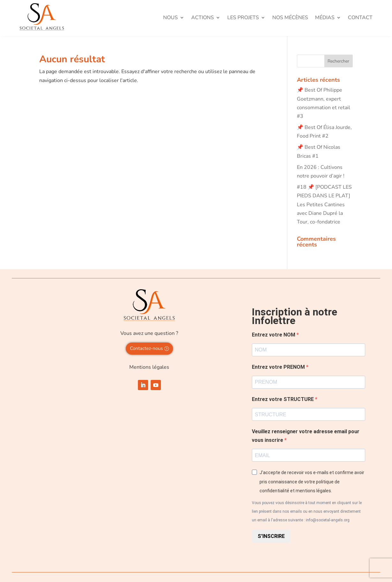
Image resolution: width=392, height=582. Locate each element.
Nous (170, 18)
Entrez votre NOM (274, 335)
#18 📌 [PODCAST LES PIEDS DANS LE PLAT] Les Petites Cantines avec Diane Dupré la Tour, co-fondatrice (324, 204)
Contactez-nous (146, 348)
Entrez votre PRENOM (279, 367)
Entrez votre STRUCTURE (283, 399)
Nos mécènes (290, 18)
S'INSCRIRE (271, 536)
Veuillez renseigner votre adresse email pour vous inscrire (306, 436)
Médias (325, 18)
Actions (203, 18)
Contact (360, 18)
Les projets (243, 18)
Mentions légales (149, 367)
